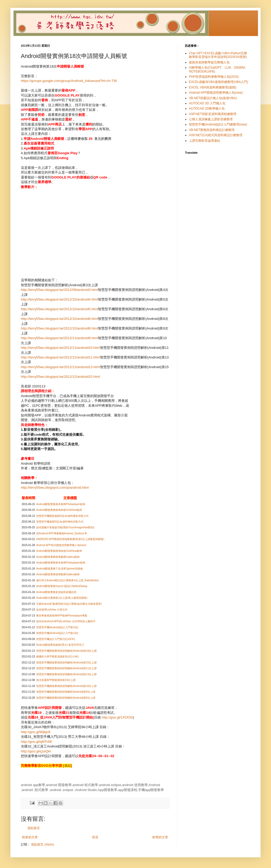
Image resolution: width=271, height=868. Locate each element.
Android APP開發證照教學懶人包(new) (216, 93)
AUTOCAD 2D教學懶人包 (207, 109)
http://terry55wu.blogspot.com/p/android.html (55, 487)
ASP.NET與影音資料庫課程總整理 (213, 114)
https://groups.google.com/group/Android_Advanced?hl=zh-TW (69, 81)
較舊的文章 (160, 837)
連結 (67, 766)
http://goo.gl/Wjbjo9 (36, 732)
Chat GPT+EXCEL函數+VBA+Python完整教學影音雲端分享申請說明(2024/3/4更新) (218, 55)
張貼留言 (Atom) (42, 845)
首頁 (95, 837)
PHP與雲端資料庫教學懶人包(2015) (214, 77)
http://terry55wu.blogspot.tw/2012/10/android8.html (59, 328)
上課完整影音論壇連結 (205, 141)
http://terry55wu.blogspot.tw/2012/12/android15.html (60, 377)
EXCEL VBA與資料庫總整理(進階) (213, 87)
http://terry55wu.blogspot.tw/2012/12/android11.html (60, 357)
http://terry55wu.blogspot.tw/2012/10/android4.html (59, 299)
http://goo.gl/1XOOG (117, 717)
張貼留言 (34, 828)
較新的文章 (30, 837)
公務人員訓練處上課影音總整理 (211, 119)
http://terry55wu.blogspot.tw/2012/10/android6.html (59, 319)
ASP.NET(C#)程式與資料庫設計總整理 (216, 135)
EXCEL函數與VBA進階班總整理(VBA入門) (218, 82)
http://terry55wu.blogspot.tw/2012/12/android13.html (60, 367)
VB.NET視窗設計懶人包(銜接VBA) (213, 98)
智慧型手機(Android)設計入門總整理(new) (218, 124)
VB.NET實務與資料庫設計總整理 (212, 130)
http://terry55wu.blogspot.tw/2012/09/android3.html (59, 290)
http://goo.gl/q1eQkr (36, 751)
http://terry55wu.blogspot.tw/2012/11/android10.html (60, 348)
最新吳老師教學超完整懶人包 (209, 62)
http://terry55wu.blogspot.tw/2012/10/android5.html (59, 309)
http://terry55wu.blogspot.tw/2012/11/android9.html (59, 338)
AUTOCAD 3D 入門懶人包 (207, 103)
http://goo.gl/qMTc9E (36, 742)
